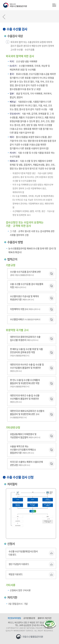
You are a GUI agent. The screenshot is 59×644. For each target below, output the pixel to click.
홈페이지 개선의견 (45, 618)
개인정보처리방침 (14, 618)
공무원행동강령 (29, 618)
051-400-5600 (43, 625)
